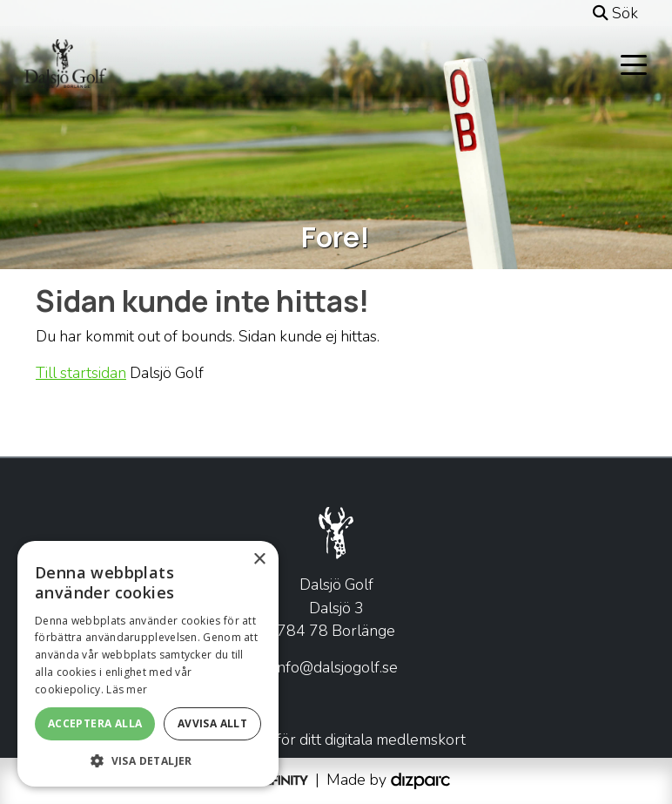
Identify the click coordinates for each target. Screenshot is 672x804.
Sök (615, 13)
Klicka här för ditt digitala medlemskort (336, 740)
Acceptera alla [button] (95, 723)
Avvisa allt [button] (212, 723)
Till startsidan (81, 373)
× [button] (259, 560)
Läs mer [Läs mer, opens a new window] (127, 689)
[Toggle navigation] (634, 64)
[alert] (148, 664)
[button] (148, 760)
